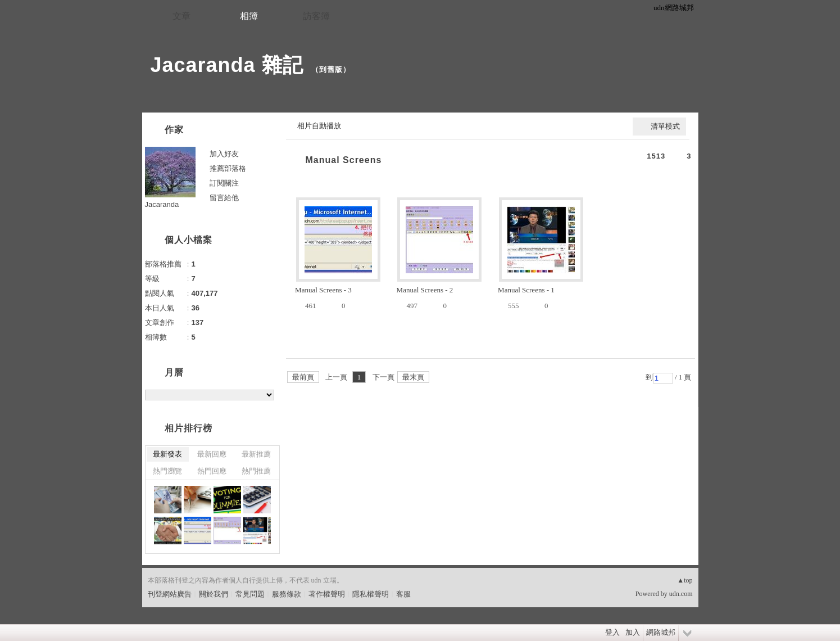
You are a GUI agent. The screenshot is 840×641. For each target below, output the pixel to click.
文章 (181, 16)
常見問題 (250, 594)
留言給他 (224, 198)
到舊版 (331, 69)
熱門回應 (212, 471)
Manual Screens (344, 160)
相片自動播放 (319, 126)
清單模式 (665, 126)
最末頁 (413, 377)
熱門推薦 (256, 471)
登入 (612, 632)
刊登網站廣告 (170, 594)
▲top (685, 580)
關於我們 (214, 594)
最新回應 (212, 454)
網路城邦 (661, 632)
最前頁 (303, 377)
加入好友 (224, 154)
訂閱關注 (224, 183)
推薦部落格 (228, 168)
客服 (403, 594)
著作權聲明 (327, 594)
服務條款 (287, 594)
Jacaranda (162, 204)
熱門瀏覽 (167, 471)
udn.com (681, 594)
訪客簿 (316, 16)
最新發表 (167, 454)
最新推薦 (256, 454)
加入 (633, 632)
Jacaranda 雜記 (227, 65)
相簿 (249, 16)
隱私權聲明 (371, 594)
